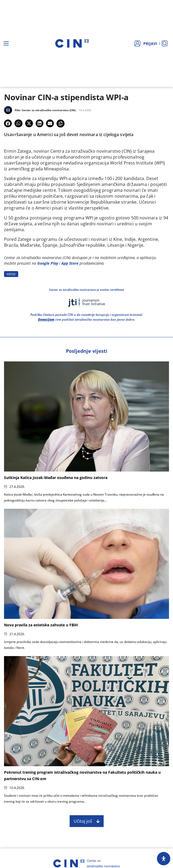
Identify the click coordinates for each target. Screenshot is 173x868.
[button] (8, 123)
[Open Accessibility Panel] (164, 859)
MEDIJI (11, 274)
